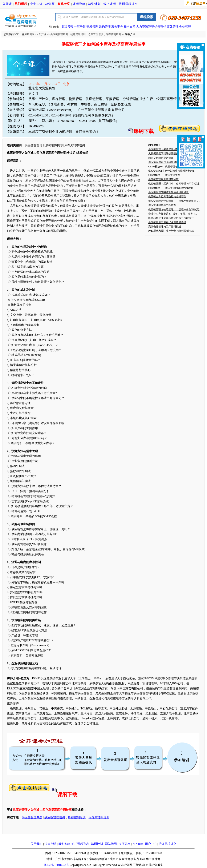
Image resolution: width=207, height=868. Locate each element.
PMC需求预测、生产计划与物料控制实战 (171, 231)
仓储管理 (185, 27)
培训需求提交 (128, 4)
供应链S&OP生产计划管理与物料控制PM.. (172, 171)
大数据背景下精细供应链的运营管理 (169, 154)
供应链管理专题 (32, 817)
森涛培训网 (28, 34)
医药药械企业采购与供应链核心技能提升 (171, 218)
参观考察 (67, 27)
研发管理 (92, 27)
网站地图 (111, 844)
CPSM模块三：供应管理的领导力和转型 (171, 188)
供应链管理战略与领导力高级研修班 (169, 192)
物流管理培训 (78, 34)
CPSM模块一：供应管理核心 (164, 167)
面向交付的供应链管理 (161, 158)
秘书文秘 (130, 27)
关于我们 (37, 844)
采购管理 (105, 27)
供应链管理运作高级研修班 (163, 162)
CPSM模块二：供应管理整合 (164, 175)
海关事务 (117, 27)
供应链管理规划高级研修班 (163, 179)
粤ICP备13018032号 (56, 865)
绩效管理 (173, 27)
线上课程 (110, 4)
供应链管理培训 (59, 34)
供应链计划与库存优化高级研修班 (167, 222)
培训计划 (94, 4)
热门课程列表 (80, 844)
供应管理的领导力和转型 (162, 205)
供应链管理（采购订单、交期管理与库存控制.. (174, 184)
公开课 (7, 4)
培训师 (50, 4)
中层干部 (80, 27)
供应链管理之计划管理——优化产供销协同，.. (174, 201)
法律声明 (50, 844)
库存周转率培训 (99, 817)
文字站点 (125, 844)
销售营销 (160, 27)
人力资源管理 (145, 27)
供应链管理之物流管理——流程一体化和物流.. (174, 210)
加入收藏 (138, 844)
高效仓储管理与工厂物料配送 (165, 227)
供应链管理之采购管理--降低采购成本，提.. (172, 149)
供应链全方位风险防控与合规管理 (167, 196)
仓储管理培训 (96, 34)
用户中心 (151, 844)
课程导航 (79, 4)
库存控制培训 (113, 34)
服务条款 (64, 844)
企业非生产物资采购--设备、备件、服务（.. (172, 214)
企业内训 (36, 4)
